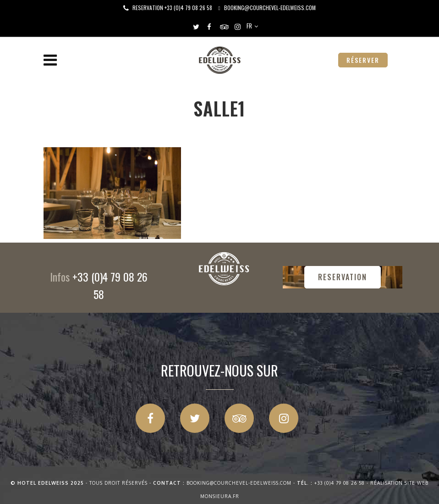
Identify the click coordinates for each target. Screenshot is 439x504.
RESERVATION (343, 277)
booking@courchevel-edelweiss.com (270, 8)
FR (249, 26)
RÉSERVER (363, 60)
